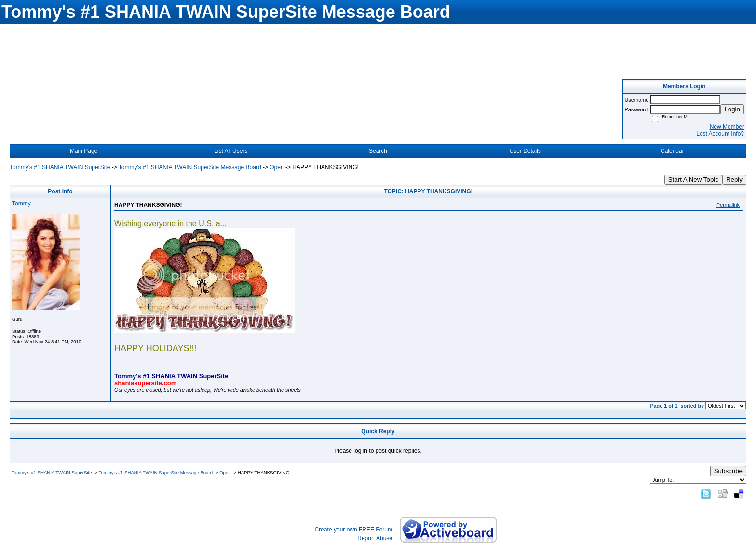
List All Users (231, 151)
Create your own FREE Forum (354, 530)
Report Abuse (375, 538)
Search (378, 151)
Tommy (21, 204)
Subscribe (728, 471)
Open (277, 167)
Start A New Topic (693, 180)
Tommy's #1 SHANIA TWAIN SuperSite (60, 167)
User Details (525, 151)
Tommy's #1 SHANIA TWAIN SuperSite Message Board (190, 167)
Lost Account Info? (720, 134)
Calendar (672, 151)
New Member (727, 127)
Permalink (728, 205)
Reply (734, 180)
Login (732, 109)
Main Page (84, 151)
